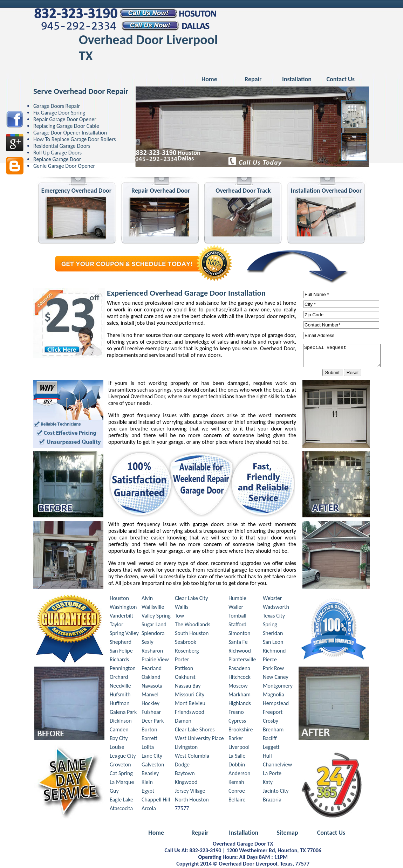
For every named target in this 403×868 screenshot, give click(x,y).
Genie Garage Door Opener (64, 166)
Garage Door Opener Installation (70, 133)
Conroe (237, 792)
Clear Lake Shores (195, 731)
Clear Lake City (192, 599)
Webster (272, 599)
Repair (253, 79)
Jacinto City (276, 792)
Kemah (236, 783)
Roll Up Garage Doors (57, 153)
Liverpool (239, 748)
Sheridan (273, 634)
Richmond (274, 652)
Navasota (152, 687)
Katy (268, 783)
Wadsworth (276, 608)
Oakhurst (185, 678)
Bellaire (237, 801)
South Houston (192, 634)
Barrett (149, 739)
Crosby (271, 722)
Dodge (182, 766)
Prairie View (155, 660)
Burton (149, 731)
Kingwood (186, 783)
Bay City (119, 739)
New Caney (276, 678)
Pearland (152, 669)
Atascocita (121, 809)
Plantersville (242, 660)
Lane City (152, 757)
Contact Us (341, 79)
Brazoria (272, 801)
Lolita (148, 748)
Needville (120, 687)
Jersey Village (190, 792)
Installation (297, 79)
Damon (183, 722)
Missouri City (190, 695)
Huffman (120, 704)
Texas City (274, 617)
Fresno (236, 713)
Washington (123, 608)
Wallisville (153, 608)
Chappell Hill (156, 801)
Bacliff (270, 739)
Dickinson (121, 722)
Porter (182, 660)
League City (123, 757)
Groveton (120, 766)
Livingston (186, 748)
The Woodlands (193, 625)
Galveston (153, 766)
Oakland (151, 678)
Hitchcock (240, 678)
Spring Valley (124, 634)
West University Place (199, 739)
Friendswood (190, 713)
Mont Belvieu (190, 704)
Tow (179, 617)
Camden (119, 731)
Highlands (240, 704)
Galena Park (123, 713)
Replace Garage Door (57, 159)
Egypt (148, 792)
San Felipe (121, 652)
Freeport (273, 713)
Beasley (150, 774)
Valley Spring (156, 617)
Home (209, 79)
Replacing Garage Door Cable (66, 126)
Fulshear (151, 713)
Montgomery (278, 687)
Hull (267, 757)
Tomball (237, 617)
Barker (236, 739)
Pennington (123, 669)
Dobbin (237, 766)
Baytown (185, 774)
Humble (237, 599)
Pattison (184, 669)
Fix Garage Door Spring (59, 113)
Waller (236, 608)
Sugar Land (154, 625)
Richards (119, 660)
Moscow (238, 687)
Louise (117, 748)
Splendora (153, 634)
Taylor (117, 625)
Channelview (277, 766)
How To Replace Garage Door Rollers (75, 139)
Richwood (240, 652)
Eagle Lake (121, 801)
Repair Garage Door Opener (65, 119)
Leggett (271, 748)
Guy (114, 792)
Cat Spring (121, 774)
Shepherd (121, 643)
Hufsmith (120, 695)
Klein (147, 783)
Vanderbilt (121, 617)
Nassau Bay (188, 687)
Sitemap (287, 834)
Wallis (182, 608)
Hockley (151, 704)
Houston (119, 599)
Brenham (273, 731)
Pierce (270, 660)
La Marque (122, 783)
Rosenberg (187, 652)
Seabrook (186, 643)
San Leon (273, 643)
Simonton (240, 634)
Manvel (150, 695)
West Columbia (192, 757)
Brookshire (241, 731)
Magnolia (274, 695)
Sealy (148, 643)
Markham (240, 695)
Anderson (239, 774)
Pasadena (239, 669)
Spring (270, 625)
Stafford (237, 625)
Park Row (273, 669)
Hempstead (276, 704)
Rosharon (152, 652)
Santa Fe (238, 643)
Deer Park (153, 722)
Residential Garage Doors (62, 146)
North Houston (192, 801)
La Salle (237, 757)
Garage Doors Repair (57, 106)
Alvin (147, 599)
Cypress (237, 722)
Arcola (149, 809)
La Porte (272, 774)
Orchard (119, 678)
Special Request (346, 356)
